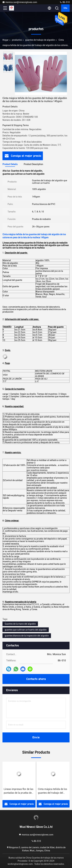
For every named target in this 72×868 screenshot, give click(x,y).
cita (65, 8)
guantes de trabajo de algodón (40, 40)
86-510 (65, 2)
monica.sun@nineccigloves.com (20, 2)
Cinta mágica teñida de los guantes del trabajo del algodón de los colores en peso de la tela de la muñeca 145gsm (52, 791)
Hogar (5, 40)
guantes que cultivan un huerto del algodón (26, 630)
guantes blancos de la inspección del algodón (27, 636)
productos (17, 40)
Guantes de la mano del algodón (20, 624)
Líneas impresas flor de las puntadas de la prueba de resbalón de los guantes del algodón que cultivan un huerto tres (19, 791)
